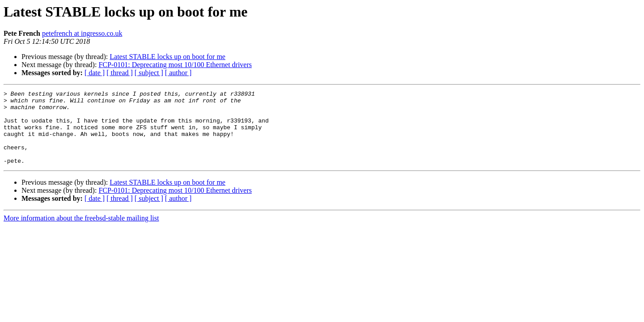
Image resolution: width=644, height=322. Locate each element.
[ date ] (95, 73)
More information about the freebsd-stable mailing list (81, 233)
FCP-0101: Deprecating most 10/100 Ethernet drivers (175, 65)
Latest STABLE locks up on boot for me (167, 57)
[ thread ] (120, 73)
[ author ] (178, 73)
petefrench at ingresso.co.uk (82, 33)
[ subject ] (149, 73)
